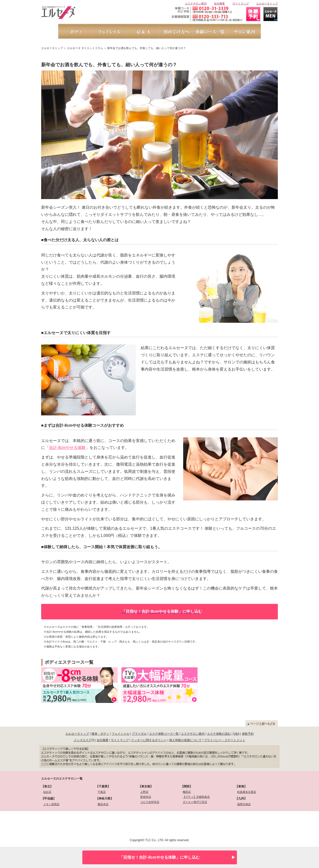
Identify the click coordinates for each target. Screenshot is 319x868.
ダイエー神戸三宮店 (195, 802)
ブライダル (139, 734)
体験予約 (248, 734)
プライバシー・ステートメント (225, 740)
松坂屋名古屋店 (247, 792)
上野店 (144, 792)
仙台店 (47, 792)
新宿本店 (146, 797)
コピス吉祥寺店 (150, 802)
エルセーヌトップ (267, 3)
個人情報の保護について (185, 740)
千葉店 (102, 792)
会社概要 (219, 3)
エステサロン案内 (196, 3)
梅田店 (187, 792)
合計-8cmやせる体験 (67, 448)
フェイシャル (121, 734)
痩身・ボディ (100, 734)
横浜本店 (103, 804)
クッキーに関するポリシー (149, 740)
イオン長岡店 (51, 804)
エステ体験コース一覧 (164, 734)
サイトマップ (241, 3)
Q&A (236, 734)
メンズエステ (83, 740)
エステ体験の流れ (219, 734)
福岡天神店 (244, 804)
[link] (68, 824)
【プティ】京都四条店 (196, 797)
